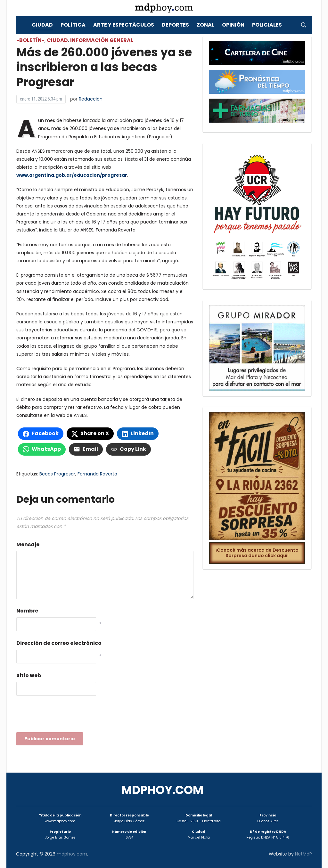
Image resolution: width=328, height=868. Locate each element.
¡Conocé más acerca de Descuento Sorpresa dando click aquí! (257, 553)
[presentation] (65, 716)
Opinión (233, 25)
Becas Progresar (57, 474)
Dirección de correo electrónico (59, 643)
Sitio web (29, 675)
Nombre (27, 611)
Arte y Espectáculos (124, 25)
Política (73, 25)
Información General (102, 40)
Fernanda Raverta (97, 474)
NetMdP (303, 854)
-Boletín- (30, 40)
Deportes (175, 25)
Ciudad (42, 25)
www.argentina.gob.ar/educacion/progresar (72, 175)
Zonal (205, 25)
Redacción (91, 99)
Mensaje (28, 544)
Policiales (267, 25)
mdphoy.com (162, 790)
